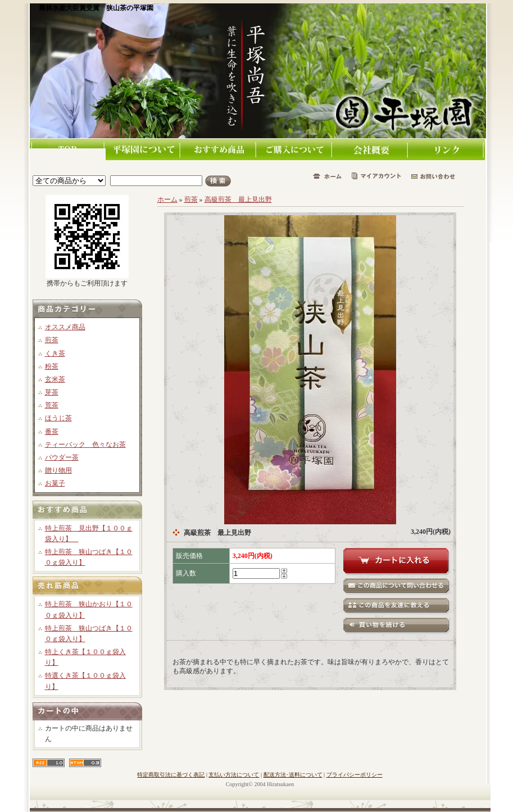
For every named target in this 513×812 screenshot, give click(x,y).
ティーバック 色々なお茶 (85, 444)
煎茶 (52, 340)
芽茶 (52, 392)
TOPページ (68, 144)
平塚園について (144, 149)
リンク (447, 149)
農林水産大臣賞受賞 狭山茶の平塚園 (96, 8)
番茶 (52, 432)
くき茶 (55, 353)
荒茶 (52, 405)
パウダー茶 (62, 457)
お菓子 (55, 483)
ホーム (167, 199)
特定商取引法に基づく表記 (171, 775)
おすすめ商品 (219, 149)
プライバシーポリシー (355, 775)
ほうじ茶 (58, 418)
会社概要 (371, 149)
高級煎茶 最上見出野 (238, 199)
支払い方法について (234, 775)
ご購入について (295, 149)
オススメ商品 (65, 327)
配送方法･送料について (293, 775)
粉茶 (52, 366)
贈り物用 (58, 470)
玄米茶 (55, 379)
